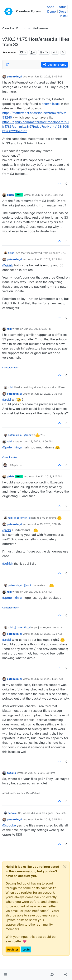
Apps (50, 7)
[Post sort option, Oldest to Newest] (7, 64)
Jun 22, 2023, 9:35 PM (38, 329)
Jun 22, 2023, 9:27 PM (48, 259)
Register (13, 949)
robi (9, 329)
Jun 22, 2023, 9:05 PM (49, 195)
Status (62, 7)
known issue (51, 104)
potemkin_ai (14, 76)
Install (64, 16)
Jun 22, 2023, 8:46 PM (48, 76)
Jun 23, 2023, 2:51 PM (42, 773)
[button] (5, 975)
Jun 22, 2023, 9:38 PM (48, 394)
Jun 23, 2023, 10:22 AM (49, 679)
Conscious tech (11, 367)
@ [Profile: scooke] (9, 825)
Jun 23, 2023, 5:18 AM (48, 524)
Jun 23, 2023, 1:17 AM (48, 476)
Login (26, 949)
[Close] (65, 867)
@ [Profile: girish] (8, 265)
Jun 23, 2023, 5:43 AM (38, 592)
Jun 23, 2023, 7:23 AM (48, 634)
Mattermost (10, 52)
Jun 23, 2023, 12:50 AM (38, 441)
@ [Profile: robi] (7, 400)
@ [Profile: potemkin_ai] (12, 447)
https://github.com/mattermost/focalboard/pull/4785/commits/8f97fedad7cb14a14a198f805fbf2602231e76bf (36, 127)
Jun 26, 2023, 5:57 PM (48, 819)
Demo (52, 11)
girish (10, 195)
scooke (11, 773)
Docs (62, 11)
